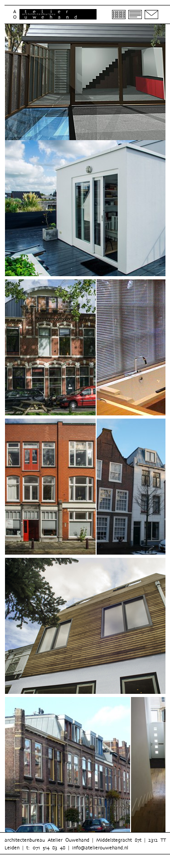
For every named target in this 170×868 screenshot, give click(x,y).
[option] (50, 349)
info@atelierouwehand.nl (100, 848)
